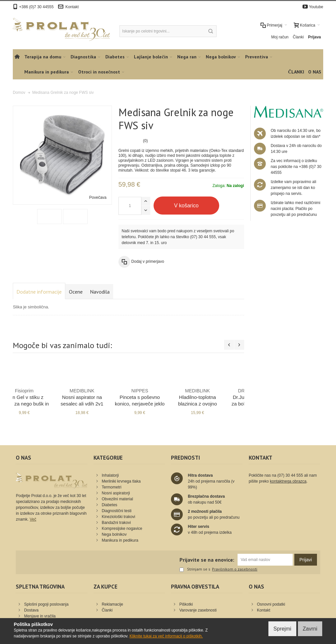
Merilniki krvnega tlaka (121, 481)
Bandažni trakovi (116, 523)
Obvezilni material (117, 499)
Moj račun (280, 37)
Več (33, 519)
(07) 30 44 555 (203, 237)
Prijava (315, 37)
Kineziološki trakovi (118, 517)
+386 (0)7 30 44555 (36, 7)
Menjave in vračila (40, 616)
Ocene (76, 292)
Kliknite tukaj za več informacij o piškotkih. (166, 636)
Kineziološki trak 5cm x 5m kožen (99, 397)
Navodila (100, 292)
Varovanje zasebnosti (198, 610)
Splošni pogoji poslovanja (46, 604)
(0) (146, 141)
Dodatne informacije (39, 292)
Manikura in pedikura (120, 540)
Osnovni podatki (271, 604)
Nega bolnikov (114, 534)
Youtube (316, 7)
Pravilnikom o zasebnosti (235, 569)
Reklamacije (112, 604)
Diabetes (109, 505)
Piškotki (186, 604)
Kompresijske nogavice (122, 529)
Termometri (112, 487)
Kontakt (72, 7)
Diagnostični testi (117, 511)
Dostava (31, 610)
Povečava (98, 197)
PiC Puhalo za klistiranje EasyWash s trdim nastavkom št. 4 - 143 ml (42, 404)
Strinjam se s (195, 570)
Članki (298, 37)
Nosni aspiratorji (116, 493)
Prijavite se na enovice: (207, 560)
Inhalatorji (110, 475)
